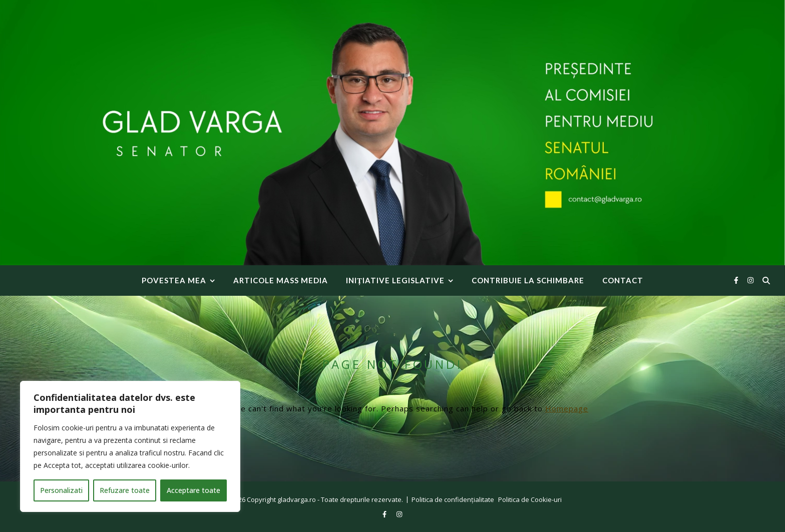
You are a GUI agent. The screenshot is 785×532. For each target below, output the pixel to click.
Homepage (567, 408)
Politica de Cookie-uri (530, 499)
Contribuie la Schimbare (528, 280)
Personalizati (61, 490)
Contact (623, 280)
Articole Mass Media (281, 280)
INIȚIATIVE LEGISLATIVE (395, 280)
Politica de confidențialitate (453, 499)
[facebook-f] (737, 280)
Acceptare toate (193, 490)
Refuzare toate (125, 490)
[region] (130, 446)
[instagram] (750, 280)
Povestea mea (174, 280)
